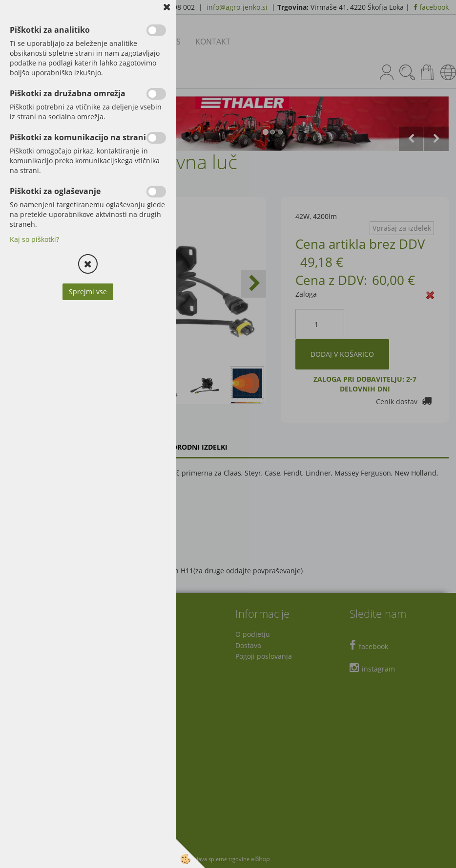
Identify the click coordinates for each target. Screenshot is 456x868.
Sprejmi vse (88, 292)
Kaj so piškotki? (34, 239)
